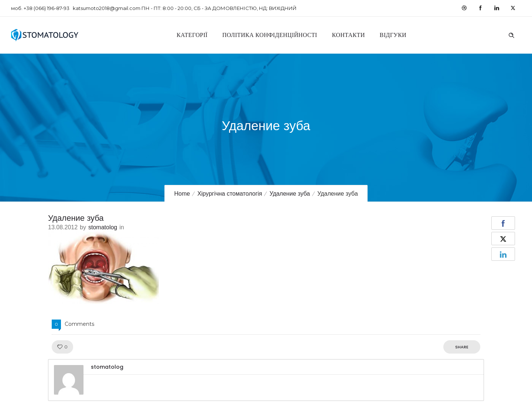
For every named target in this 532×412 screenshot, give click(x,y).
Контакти (349, 35)
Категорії (192, 35)
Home (182, 194)
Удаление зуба (290, 194)
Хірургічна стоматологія (230, 194)
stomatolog (103, 227)
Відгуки (393, 35)
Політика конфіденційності (270, 35)
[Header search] (511, 34)
